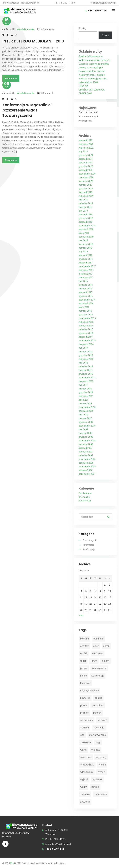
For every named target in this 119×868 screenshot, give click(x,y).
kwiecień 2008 (86, 444)
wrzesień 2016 (86, 303)
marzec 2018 (85, 248)
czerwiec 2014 (86, 344)
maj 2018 (83, 240)
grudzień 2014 (86, 333)
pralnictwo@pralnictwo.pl (103, 3)
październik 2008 (87, 441)
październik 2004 (87, 467)
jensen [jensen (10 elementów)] (84, 668)
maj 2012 (83, 385)
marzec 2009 (85, 433)
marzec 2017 (85, 289)
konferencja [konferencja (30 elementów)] (98, 676)
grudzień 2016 (86, 296)
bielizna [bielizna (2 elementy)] (85, 639)
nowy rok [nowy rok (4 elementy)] (85, 698)
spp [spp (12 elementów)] (82, 735)
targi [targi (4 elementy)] (98, 742)
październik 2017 (87, 266)
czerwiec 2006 (86, 463)
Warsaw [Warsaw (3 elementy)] (96, 750)
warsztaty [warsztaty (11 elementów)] (101, 757)
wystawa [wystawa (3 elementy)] (97, 779)
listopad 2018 (86, 222)
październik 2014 (87, 340)
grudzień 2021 (86, 155)
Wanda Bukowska (26, 29)
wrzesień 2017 (86, 270)
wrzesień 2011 (86, 396)
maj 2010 (83, 415)
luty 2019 (83, 211)
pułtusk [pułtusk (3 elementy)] (97, 713)
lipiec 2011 (84, 400)
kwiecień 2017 (86, 285)
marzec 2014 (85, 352)
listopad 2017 (86, 263)
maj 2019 (83, 200)
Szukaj (82, 28)
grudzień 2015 (86, 315)
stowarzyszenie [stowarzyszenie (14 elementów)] (98, 735)
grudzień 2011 (86, 392)
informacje (84, 497)
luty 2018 (83, 252)
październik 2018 (87, 226)
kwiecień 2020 (86, 181)
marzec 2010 (85, 418)
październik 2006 (87, 459)
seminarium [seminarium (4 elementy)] (87, 720)
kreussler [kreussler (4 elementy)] (85, 683)
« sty (81, 615)
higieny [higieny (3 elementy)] (106, 661)
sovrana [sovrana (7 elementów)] (85, 728)
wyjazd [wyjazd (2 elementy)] (84, 779)
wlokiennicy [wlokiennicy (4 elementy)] (87, 772)
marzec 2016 (85, 311)
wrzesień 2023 (86, 144)
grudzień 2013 (86, 355)
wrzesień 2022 (86, 148)
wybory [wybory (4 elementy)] (102, 772)
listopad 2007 (86, 448)
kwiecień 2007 (86, 455)
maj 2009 (83, 429)
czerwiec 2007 (86, 452)
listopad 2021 (86, 159)
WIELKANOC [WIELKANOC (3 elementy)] (87, 765)
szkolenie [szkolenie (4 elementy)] (86, 742)
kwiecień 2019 (86, 203)
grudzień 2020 (86, 166)
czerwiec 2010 (86, 411)
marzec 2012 (85, 389)
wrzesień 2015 (86, 322)
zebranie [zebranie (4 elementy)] (85, 794)
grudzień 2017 (86, 259)
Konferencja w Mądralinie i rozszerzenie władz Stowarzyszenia (27, 110)
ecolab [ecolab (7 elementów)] (84, 653)
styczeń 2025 (86, 140)
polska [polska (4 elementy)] (98, 698)
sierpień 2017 (85, 274)
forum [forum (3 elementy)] (94, 661)
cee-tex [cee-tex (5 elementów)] (84, 646)
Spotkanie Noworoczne (91, 56)
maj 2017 (83, 281)
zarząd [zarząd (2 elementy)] (95, 787)
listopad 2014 (86, 337)
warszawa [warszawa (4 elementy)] (86, 757)
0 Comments (46, 29)
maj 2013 (83, 363)
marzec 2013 (85, 370)
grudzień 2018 (86, 218)
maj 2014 (83, 348)
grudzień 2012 (86, 374)
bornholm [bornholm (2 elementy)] (98, 639)
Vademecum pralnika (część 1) (95, 60)
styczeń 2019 (86, 214)
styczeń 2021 (86, 163)
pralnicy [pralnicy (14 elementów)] (84, 713)
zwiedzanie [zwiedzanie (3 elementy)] (101, 794)
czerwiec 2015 (86, 326)
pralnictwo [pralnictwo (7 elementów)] (98, 705)
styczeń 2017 (86, 292)
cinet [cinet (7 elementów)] (96, 646)
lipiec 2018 (84, 233)
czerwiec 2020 (86, 177)
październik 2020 (87, 174)
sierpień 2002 (85, 470)
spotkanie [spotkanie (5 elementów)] (99, 728)
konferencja (85, 501)
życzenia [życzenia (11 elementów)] (85, 802)
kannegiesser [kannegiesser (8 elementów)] (99, 668)
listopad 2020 (86, 170)
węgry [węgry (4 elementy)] (84, 787)
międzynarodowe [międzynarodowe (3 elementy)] (90, 690)
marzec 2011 (85, 404)
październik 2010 (87, 407)
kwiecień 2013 (86, 366)
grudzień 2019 (86, 189)
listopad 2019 (86, 192)
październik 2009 (87, 426)
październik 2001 (87, 474)
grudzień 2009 (86, 422)
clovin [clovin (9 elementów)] (106, 646)
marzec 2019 (85, 207)
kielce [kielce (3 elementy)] (84, 676)
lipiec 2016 (84, 307)
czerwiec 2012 (86, 381)
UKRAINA (83, 86)
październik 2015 (87, 318)
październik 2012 (87, 378)
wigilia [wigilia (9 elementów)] (102, 765)
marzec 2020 (85, 185)
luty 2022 (83, 151)
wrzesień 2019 (86, 196)
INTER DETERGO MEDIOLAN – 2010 (33, 41)
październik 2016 (87, 300)
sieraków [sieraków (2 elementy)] (102, 720)
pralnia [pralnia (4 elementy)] (84, 705)
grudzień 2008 (86, 437)
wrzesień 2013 (86, 359)
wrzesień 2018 (86, 229)
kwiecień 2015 (86, 329)
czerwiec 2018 (86, 237)
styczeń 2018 (86, 255)
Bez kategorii (85, 493)
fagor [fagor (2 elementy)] (83, 661)
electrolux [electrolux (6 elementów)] (98, 653)
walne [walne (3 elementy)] (83, 750)
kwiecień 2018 (86, 244)
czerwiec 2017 (86, 277)
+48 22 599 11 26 (96, 11)
